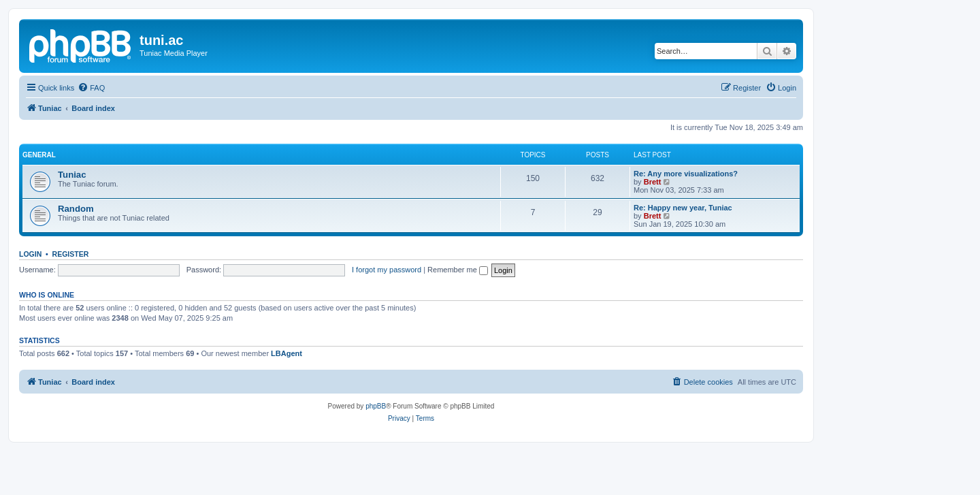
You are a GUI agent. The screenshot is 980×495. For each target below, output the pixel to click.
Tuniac (72, 175)
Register (71, 254)
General (39, 155)
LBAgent (287, 353)
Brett (653, 182)
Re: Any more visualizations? (686, 174)
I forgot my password (387, 270)
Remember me (458, 270)
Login (30, 254)
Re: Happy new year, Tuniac (683, 208)
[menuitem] (91, 88)
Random (76, 209)
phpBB (376, 406)
